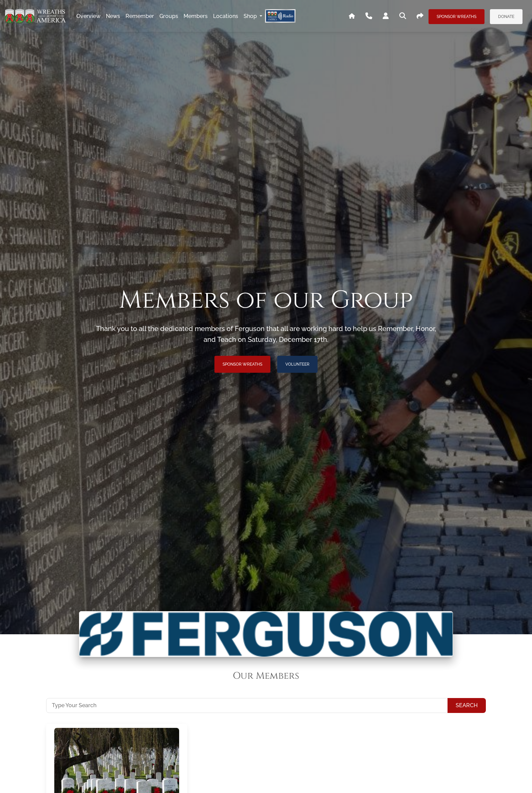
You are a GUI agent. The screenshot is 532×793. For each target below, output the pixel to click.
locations (226, 16)
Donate (506, 17)
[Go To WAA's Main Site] (352, 16)
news (113, 16)
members (196, 16)
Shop (251, 16)
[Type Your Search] (247, 705)
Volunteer (297, 364)
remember (140, 16)
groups (169, 16)
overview (88, 16)
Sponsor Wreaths (457, 17)
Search (467, 705)
